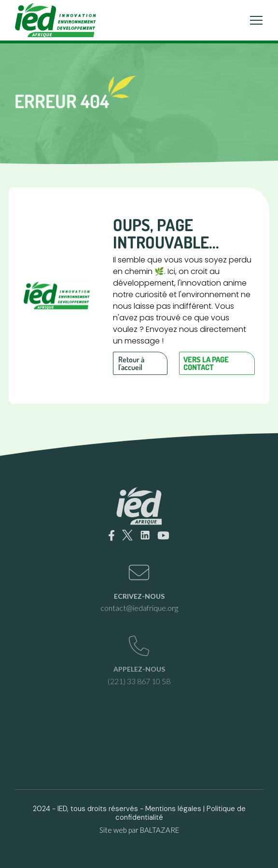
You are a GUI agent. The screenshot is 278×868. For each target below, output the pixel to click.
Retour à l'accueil (131, 363)
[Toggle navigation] (256, 20)
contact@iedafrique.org (139, 608)
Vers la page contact (206, 363)
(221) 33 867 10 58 (139, 681)
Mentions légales (173, 809)
